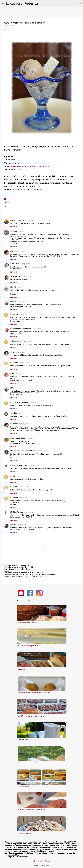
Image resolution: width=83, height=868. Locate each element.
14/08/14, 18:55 (20, 476)
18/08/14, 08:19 (22, 525)
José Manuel (15, 276)
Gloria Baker (15, 264)
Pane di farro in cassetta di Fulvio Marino (31, 716)
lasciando (9, 180)
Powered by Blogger (42, 861)
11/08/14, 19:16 (22, 231)
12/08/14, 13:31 (19, 388)
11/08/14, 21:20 (36, 329)
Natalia (13, 525)
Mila (12, 388)
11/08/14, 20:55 (23, 302)
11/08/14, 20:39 (21, 287)
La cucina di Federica (22, 4)
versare (8, 186)
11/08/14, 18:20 (30, 221)
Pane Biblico (21, 669)
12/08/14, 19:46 (24, 424)
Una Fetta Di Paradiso (19, 402)
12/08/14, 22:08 (42, 451)
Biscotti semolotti (23, 739)
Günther (14, 413)
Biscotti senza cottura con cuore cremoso (31, 810)
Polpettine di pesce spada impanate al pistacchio (33, 693)
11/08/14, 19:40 (18, 251)
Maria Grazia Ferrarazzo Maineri (23, 451)
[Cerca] (41, 4)
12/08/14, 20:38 (31, 438)
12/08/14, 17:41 (22, 413)
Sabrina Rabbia (16, 341)
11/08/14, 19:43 (26, 264)
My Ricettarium (17, 512)
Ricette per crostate (23, 786)
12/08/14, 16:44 (33, 402)
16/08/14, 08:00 (23, 498)
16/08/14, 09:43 (28, 512)
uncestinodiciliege (18, 438)
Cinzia (13, 352)
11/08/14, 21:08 (23, 314)
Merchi (13, 287)
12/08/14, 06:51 (23, 363)
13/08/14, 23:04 (33, 465)
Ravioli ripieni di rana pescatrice (28, 646)
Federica (14, 302)
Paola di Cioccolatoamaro (21, 329)
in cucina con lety (17, 220)
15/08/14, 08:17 (23, 487)
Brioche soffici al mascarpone (27, 622)
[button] (5, 29)
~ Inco (13, 373)
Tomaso (14, 231)
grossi (36, 180)
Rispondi (14, 227)
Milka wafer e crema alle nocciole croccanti (30, 166)
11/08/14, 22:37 (28, 341)
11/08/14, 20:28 (26, 276)
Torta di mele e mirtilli (24, 833)
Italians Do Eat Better (19, 465)
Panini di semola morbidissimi (27, 763)
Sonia (13, 476)
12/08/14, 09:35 (21, 374)
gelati (7, 202)
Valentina (14, 424)
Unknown (14, 314)
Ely (12, 251)
